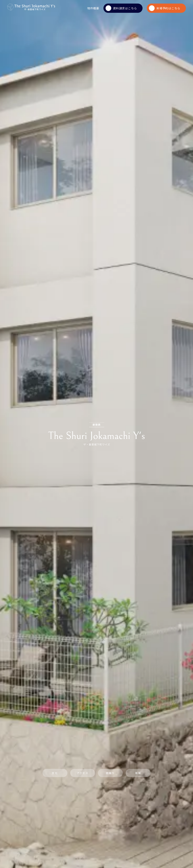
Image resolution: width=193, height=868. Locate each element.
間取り (110, 773)
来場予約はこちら (165, 8)
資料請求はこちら (121, 8)
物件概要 (93, 8)
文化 (55, 773)
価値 (138, 773)
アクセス (83, 773)
